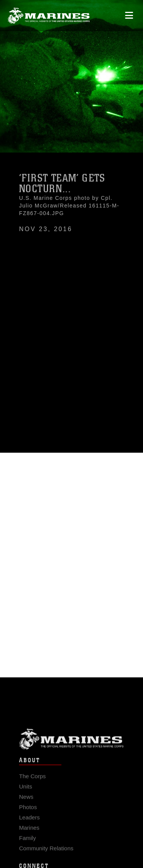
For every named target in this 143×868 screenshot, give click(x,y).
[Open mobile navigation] (129, 15)
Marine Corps (71, 743)
